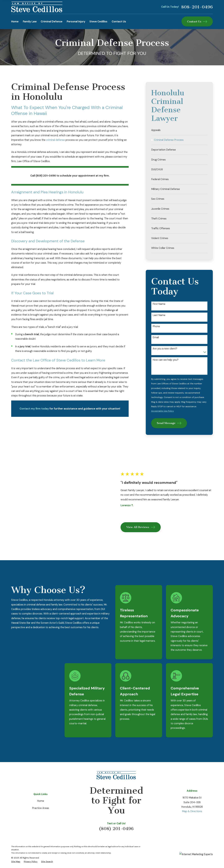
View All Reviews (144, 516)
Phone (156, 326)
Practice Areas (41, 785)
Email (156, 337)
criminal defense (55, 140)
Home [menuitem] (15, 22)
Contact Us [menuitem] (119, 22)
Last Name (159, 315)
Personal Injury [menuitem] (76, 22)
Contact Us (197, 22)
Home (41, 778)
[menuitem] (179, 130)
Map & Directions (192, 788)
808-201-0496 (197, 7)
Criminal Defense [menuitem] (52, 22)
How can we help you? (166, 360)
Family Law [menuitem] (30, 22)
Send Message (169, 423)
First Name (159, 304)
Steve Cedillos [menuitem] (98, 22)
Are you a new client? (165, 349)
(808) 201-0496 (116, 806)
